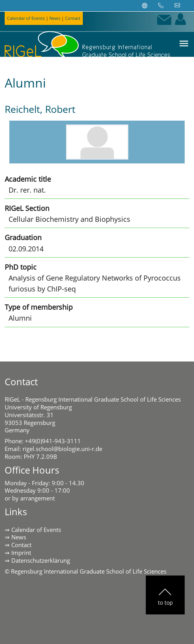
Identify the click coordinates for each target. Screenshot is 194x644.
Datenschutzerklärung (41, 560)
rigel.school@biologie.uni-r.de (62, 449)
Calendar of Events (26, 18)
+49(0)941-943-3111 (53, 441)
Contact (73, 18)
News (55, 18)
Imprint (21, 553)
